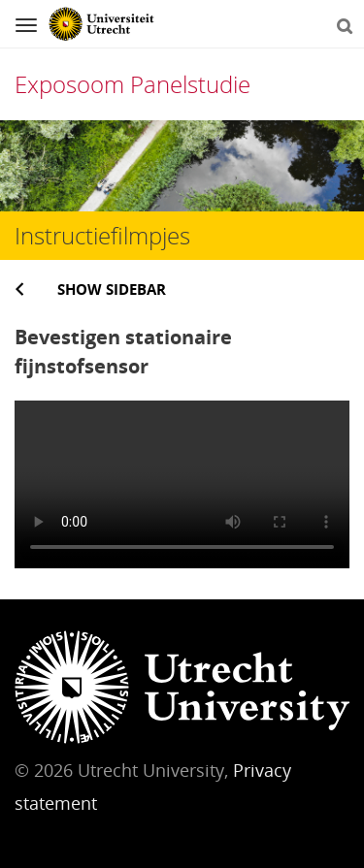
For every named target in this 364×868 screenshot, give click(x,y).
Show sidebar (112, 289)
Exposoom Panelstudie (132, 84)
